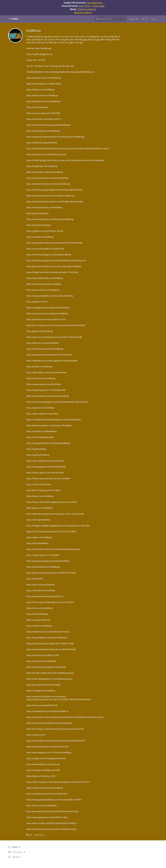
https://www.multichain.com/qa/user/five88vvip (48, 396)
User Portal (85, 6)
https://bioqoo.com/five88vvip (40, 496)
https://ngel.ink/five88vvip (38, 455)
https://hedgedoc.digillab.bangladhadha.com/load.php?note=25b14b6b (58, 526)
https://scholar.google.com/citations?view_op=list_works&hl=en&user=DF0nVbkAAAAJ (65, 160)
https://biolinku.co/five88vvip (39, 367)
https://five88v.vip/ (43, 48)
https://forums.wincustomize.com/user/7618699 (48, 478)
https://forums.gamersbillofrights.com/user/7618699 (50, 602)
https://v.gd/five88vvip (36, 449)
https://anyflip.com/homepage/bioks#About (46, 758)
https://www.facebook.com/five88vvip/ (44, 78)
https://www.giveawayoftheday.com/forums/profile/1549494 (54, 800)
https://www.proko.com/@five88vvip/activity (46, 154)
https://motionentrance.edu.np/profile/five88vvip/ (49, 125)
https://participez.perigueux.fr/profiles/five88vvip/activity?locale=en (56, 260)
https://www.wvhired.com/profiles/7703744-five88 (49, 355)
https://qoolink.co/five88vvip (39, 626)
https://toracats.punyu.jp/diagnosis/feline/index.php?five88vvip (54, 190)
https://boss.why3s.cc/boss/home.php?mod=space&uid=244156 (55, 729)
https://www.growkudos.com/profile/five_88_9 (47, 817)
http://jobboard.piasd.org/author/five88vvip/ (46, 667)
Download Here (94, 3)
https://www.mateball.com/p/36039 (42, 414)
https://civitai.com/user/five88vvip (42, 805)
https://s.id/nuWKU (35, 579)
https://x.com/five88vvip (37, 107)
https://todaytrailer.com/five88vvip (42, 166)
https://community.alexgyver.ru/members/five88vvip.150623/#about (57, 402)
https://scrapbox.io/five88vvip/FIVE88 (43, 770)
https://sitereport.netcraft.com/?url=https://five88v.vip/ (51, 196)
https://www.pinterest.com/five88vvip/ (44, 101)
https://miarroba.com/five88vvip (41, 590)
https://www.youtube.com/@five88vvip (44, 84)
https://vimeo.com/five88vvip (40, 608)
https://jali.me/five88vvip (37, 543)
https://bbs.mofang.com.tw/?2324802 (43, 490)
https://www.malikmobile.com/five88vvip (45, 278)
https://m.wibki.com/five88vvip (40, 237)
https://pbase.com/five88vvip (39, 508)
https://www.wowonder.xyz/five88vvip (44, 384)
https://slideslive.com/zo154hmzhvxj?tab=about (48, 632)
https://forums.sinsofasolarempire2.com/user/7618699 (51, 532)
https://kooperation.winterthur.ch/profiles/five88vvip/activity (53, 549)
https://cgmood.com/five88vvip (41, 408)
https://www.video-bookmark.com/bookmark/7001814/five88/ (55, 243)
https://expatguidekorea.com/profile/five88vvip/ (48, 308)
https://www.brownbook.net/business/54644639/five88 (51, 649)
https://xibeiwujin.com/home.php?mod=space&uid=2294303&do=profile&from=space (65, 717)
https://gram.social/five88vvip (40, 331)
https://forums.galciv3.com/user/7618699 (45, 473)
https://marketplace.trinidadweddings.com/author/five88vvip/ (54, 420)
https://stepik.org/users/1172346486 (43, 555)
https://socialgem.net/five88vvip (41, 691)
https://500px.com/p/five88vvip (40, 90)
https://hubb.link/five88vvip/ (39, 225)
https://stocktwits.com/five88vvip (41, 661)
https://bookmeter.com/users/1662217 (44, 119)
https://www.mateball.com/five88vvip (43, 567)
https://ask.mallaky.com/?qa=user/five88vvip (46, 372)
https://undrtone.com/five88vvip (41, 378)
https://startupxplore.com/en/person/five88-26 (47, 711)
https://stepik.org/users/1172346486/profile (46, 390)
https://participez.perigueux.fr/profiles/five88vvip (48, 561)
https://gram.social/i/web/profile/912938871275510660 (51, 573)
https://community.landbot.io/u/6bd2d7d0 (45, 249)
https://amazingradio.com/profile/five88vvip (46, 467)
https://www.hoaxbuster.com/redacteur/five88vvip (49, 425)
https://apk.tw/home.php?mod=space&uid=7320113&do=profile (55, 514)
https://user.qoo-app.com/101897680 (43, 113)
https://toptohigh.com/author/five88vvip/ (45, 172)
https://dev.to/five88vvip (37, 614)
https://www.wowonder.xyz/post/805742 (45, 596)
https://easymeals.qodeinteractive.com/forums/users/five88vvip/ (56, 137)
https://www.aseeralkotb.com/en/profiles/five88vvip (50, 296)
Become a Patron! (83, 12)
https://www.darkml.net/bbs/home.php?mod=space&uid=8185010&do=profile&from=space (68, 149)
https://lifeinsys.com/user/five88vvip (43, 343)
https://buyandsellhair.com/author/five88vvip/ (47, 638)
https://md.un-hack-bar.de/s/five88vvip (44, 284)
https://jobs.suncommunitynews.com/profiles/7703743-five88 (54, 337)
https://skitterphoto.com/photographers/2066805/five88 (52, 361)
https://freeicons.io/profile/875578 (42, 705)
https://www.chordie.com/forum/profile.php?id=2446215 (52, 823)
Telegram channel (87, 9)
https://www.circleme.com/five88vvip (43, 290)
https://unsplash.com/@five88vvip (42, 431)
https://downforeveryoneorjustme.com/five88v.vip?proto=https (55, 202)
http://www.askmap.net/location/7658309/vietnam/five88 (52, 811)
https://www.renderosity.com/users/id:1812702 (48, 747)
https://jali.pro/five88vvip (38, 213)
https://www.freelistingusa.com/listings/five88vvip (49, 255)
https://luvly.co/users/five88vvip (41, 585)
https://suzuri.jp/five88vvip (38, 620)
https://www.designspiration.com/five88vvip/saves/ (49, 679)
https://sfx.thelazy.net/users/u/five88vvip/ (45, 349)
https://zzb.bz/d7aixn (36, 735)
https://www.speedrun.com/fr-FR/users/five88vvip (49, 752)
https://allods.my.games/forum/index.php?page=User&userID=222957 (58, 782)
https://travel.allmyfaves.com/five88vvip (44, 207)
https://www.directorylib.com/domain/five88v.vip (48, 184)
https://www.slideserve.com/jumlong (43, 764)
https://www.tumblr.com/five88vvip (42, 95)
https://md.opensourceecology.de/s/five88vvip (47, 313)
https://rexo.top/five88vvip (38, 520)
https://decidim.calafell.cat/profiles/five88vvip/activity (50, 673)
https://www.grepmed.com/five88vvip (43, 131)
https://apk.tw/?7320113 (37, 302)
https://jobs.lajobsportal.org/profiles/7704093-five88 (50, 643)
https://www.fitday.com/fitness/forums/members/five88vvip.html (56, 741)
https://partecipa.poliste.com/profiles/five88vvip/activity (51, 829)
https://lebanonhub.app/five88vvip (42, 143)
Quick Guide (98, 6)
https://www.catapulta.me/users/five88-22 (45, 461)
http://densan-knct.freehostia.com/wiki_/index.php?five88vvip (54, 266)
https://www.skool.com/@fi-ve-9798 (43, 655)
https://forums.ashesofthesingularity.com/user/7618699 (52, 502)
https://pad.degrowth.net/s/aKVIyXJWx (44, 685)
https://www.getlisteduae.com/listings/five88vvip (48, 443)
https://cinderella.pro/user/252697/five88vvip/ (47, 794)
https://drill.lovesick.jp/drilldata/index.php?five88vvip (49, 723)
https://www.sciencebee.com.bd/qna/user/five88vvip (50, 219)
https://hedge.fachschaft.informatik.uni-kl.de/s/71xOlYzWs (52, 272)
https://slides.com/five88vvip (39, 537)
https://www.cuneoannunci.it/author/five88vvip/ (48, 178)
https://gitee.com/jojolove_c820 (41, 776)
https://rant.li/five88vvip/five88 (40, 437)
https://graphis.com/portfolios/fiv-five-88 (45, 231)
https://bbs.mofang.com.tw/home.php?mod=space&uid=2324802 (56, 325)
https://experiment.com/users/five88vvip (45, 788)
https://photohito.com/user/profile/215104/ (46, 319)
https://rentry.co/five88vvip (38, 484)
